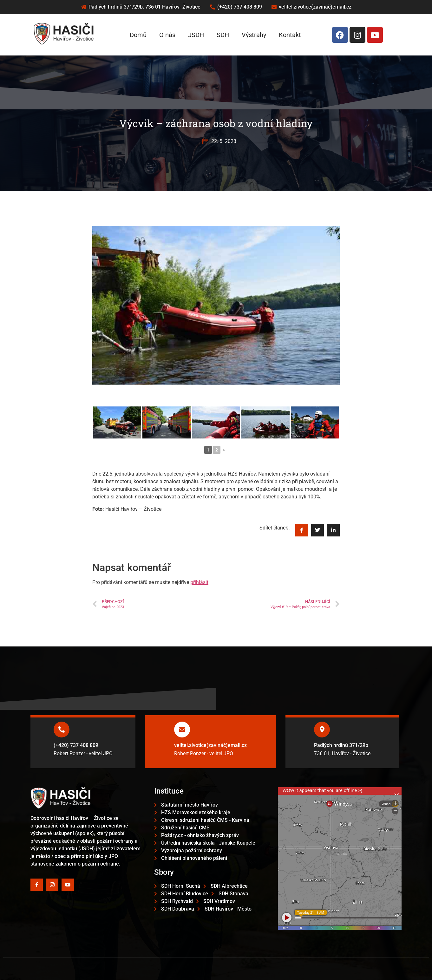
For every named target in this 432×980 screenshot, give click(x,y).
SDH (223, 35)
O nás (167, 35)
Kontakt (290, 35)
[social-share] (302, 530)
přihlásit (199, 582)
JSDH (196, 35)
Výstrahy (254, 35)
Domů (138, 35)
